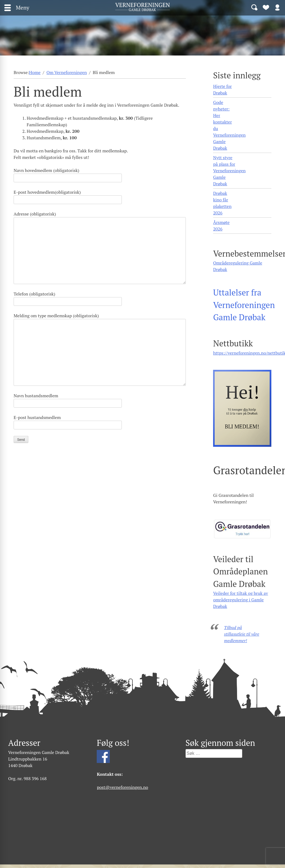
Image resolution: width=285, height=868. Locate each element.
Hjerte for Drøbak (222, 90)
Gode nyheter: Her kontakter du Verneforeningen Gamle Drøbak (229, 125)
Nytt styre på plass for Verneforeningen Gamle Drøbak (229, 171)
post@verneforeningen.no (122, 787)
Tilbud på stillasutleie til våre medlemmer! (242, 634)
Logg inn (277, 7)
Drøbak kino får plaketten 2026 (222, 203)
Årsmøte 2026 (221, 226)
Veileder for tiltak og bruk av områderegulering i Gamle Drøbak (241, 600)
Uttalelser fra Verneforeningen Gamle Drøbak (244, 305)
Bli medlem (266, 7)
